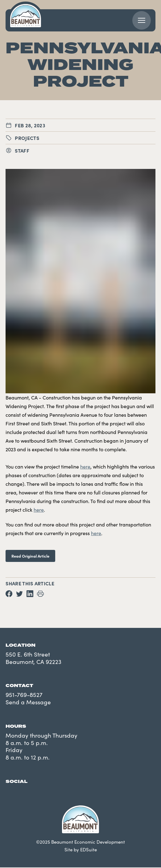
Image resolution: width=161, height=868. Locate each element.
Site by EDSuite (81, 850)
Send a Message (28, 702)
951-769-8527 (24, 694)
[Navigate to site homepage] (26, 16)
